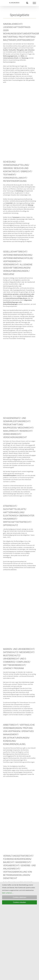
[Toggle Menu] (34, 3)
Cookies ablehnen (19, 897)
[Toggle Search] (27, 3)
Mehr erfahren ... (8, 893)
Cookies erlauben (19, 902)
